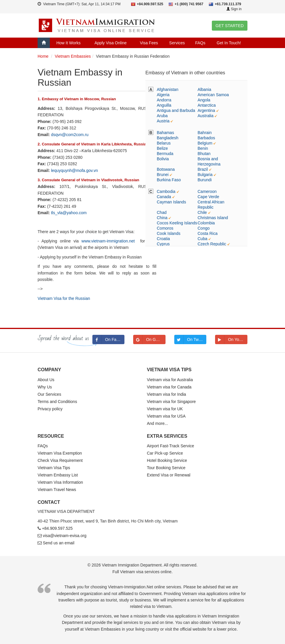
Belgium (205, 143)
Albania (204, 89)
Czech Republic (212, 244)
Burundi (205, 180)
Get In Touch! (229, 43)
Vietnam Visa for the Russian (64, 298)
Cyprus (163, 244)
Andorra (164, 100)
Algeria (163, 95)
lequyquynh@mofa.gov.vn (74, 170)
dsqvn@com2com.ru (70, 135)
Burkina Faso (169, 180)
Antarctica (207, 105)
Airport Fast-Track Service (170, 446)
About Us (46, 380)
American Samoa (213, 95)
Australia (205, 116)
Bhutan (204, 154)
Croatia (163, 239)
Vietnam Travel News (57, 490)
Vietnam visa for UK (165, 409)
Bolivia (163, 159)
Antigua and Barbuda (176, 110)
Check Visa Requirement (60, 460)
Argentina (206, 110)
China (162, 218)
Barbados (206, 138)
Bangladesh (168, 138)
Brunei (163, 175)
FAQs (200, 43)
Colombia (206, 223)
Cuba (202, 239)
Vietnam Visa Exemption (60, 453)
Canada (164, 197)
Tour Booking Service (166, 468)
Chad (162, 212)
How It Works (68, 43)
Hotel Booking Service (167, 460)
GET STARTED (230, 26)
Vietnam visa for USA (166, 416)
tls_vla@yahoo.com (69, 213)
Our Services (49, 394)
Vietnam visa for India (166, 394)
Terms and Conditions (57, 402)
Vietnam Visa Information (60, 482)
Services (177, 43)
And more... (157, 423)
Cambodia (166, 191)
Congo (204, 228)
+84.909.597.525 (57, 528)
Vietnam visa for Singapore (171, 402)
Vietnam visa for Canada (169, 387)
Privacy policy (50, 409)
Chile (202, 212)
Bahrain (205, 133)
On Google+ (149, 339)
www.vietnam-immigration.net (108, 241)
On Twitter (190, 339)
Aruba (162, 116)
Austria (163, 121)
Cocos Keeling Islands (177, 223)
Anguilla (164, 105)
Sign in (234, 9)
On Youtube (231, 339)
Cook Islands (169, 233)
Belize (162, 148)
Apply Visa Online (110, 43)
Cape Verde (208, 197)
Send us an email (59, 543)
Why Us (45, 387)
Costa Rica (207, 233)
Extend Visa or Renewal (169, 475)
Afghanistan (168, 89)
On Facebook (109, 339)
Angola (204, 100)
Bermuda (165, 154)
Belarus (164, 143)
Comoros (165, 228)
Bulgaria (205, 175)
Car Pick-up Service (165, 453)
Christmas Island (213, 218)
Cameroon (207, 191)
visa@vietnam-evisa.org (65, 536)
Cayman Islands (171, 202)
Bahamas (165, 133)
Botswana (166, 169)
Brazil (203, 169)
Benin (203, 148)
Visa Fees (149, 43)
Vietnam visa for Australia (170, 380)
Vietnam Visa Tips (54, 468)
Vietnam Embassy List (58, 475)
